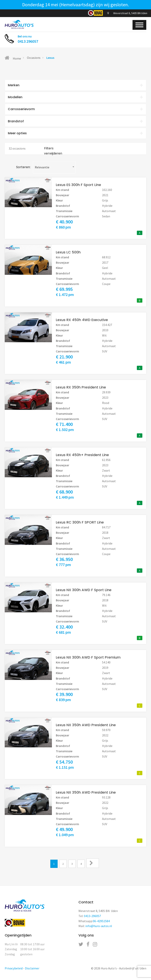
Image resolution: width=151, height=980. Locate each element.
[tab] (75, 85)
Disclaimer (32, 969)
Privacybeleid (14, 969)
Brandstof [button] (75, 122)
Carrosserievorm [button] (75, 110)
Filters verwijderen (53, 152)
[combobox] (54, 168)
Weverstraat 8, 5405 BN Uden (127, 13)
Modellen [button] (75, 98)
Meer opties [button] (75, 134)
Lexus (50, 58)
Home (13, 58)
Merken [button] (75, 85)
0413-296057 (92, 917)
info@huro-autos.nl (99, 927)
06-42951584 (101, 922)
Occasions (34, 58)
